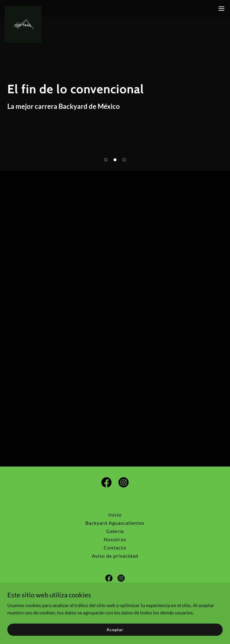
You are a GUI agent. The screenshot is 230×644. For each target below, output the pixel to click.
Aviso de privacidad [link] (115, 556)
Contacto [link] (115, 547)
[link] (23, 9)
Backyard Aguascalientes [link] (115, 523)
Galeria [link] (115, 531)
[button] (106, 160)
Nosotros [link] (115, 539)
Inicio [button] (115, 515)
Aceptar (115, 630)
